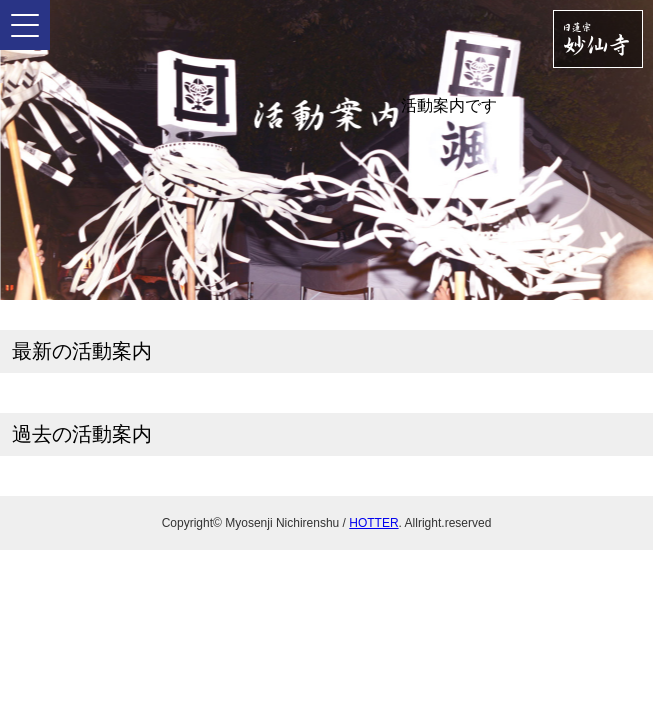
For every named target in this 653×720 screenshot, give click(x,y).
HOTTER (373, 523)
